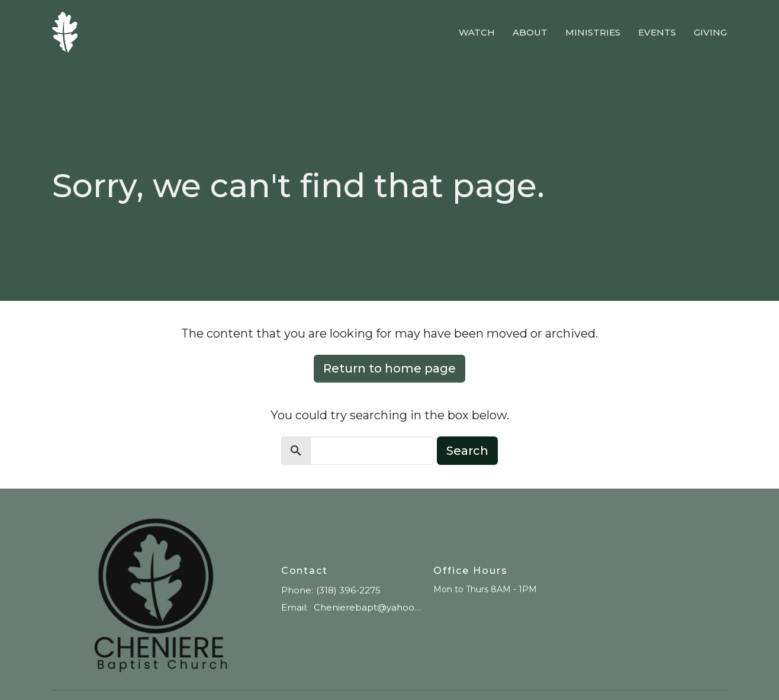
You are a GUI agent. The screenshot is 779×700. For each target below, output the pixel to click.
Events (657, 32)
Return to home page (389, 368)
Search (467, 451)
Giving (710, 32)
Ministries (593, 32)
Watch (477, 32)
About (530, 32)
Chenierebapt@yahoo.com (368, 607)
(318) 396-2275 (348, 590)
